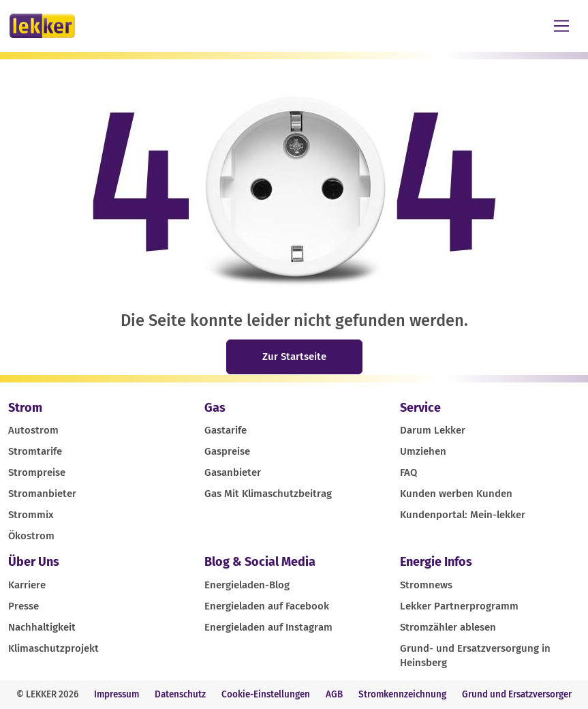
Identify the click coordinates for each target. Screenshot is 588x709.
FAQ (408, 472)
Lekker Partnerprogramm (459, 606)
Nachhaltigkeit (42, 627)
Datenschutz (180, 694)
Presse (24, 606)
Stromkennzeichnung (402, 694)
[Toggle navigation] (561, 26)
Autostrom (33, 430)
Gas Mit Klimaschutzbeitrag (268, 494)
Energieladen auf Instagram (268, 627)
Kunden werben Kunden (456, 494)
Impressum (117, 694)
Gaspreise (227, 451)
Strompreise (37, 472)
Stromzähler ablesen (448, 627)
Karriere (27, 585)
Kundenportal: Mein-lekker (463, 515)
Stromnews (426, 585)
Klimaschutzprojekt (53, 648)
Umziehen (423, 451)
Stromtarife (35, 451)
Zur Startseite (294, 357)
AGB (334, 694)
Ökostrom (31, 536)
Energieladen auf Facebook (267, 606)
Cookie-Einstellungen (266, 694)
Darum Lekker (433, 430)
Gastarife (226, 430)
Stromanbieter (42, 494)
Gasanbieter (233, 472)
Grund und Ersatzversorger (517, 694)
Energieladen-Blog (247, 585)
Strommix (31, 515)
